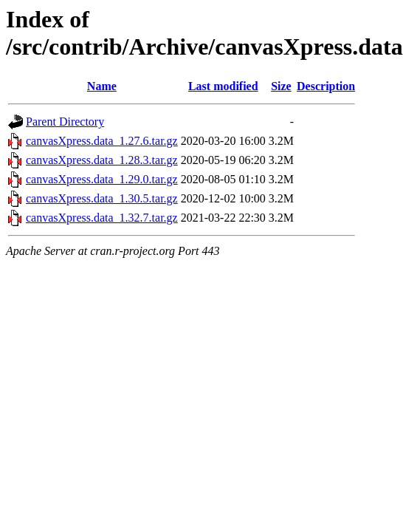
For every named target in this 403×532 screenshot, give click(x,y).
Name (102, 86)
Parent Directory (65, 122)
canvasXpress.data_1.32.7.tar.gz (102, 218)
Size (281, 86)
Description (326, 86)
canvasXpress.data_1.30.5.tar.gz (102, 198)
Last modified (223, 86)
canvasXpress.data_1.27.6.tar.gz (102, 141)
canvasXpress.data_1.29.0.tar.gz (102, 179)
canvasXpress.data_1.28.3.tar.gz (102, 160)
